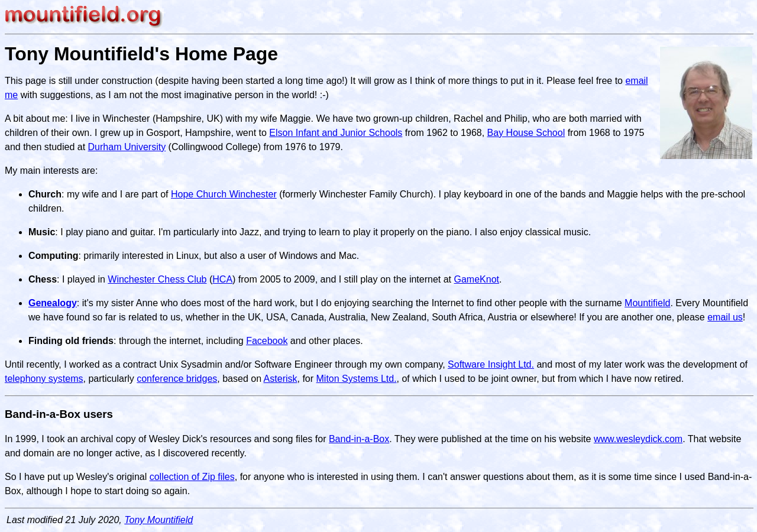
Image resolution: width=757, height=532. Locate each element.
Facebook (267, 341)
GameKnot (477, 279)
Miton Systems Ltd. (357, 379)
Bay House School (526, 133)
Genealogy (53, 303)
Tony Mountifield (158, 520)
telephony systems (44, 379)
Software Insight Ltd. (491, 364)
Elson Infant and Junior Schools (336, 133)
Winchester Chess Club (157, 279)
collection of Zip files (192, 477)
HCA (222, 279)
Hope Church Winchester (224, 194)
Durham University (127, 147)
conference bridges (177, 379)
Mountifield (647, 303)
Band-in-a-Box (359, 439)
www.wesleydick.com (638, 439)
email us (725, 317)
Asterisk (281, 379)
